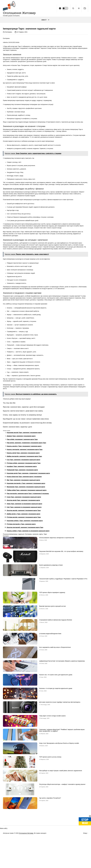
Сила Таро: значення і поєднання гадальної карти (24, 545)
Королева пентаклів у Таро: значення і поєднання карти (26, 531)
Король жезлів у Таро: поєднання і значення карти (24, 494)
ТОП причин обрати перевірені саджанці (52, 640)
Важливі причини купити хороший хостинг (53, 654)
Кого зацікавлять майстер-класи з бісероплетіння (55, 695)
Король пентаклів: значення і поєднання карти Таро (25, 497)
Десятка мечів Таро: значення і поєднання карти (23, 548)
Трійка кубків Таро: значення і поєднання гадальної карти (27, 538)
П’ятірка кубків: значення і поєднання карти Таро (24, 511)
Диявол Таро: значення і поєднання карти (21, 484)
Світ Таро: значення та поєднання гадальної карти (24, 555)
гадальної (21, 582)
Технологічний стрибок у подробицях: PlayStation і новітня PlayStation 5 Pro (63, 626)
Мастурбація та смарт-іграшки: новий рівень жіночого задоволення (61, 818)
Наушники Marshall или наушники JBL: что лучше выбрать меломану (61, 599)
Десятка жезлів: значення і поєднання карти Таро (24, 558)
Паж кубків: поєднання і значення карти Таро (22, 487)
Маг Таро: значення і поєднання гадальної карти (23, 528)
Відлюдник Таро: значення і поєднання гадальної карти (26, 534)
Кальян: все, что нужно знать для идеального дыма (56, 722)
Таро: (45, 582)
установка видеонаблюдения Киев (50, 681)
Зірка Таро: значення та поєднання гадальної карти (24, 551)
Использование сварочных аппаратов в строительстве (57, 585)
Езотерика (9, 80)
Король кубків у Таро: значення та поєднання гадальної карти (28, 578)
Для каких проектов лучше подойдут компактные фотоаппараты (60, 750)
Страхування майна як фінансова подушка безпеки (56, 667)
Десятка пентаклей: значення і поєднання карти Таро (25, 575)
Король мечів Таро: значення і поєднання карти (23, 501)
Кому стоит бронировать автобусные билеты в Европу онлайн (59, 791)
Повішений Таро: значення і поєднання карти (22, 517)
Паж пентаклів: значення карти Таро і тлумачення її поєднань (28, 541)
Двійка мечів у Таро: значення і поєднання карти (24, 561)
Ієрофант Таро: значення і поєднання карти (22, 514)
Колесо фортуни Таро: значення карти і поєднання (24, 524)
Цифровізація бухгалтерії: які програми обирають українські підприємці (62, 709)
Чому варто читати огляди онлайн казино (52, 763)
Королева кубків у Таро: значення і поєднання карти (25, 568)
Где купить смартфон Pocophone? (50, 846)
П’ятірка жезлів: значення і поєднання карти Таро (24, 565)
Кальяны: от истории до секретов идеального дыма (56, 736)
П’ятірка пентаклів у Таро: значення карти (21, 572)
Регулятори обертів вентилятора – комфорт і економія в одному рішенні (62, 832)
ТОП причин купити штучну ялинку (50, 804)
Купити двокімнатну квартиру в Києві (51, 613)
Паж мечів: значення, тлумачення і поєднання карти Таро (26, 490)
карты (41, 582)
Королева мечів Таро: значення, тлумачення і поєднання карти (28, 521)
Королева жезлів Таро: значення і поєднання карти (24, 480)
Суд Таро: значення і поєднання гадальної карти (24, 507)
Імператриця (13, 582)
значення (35, 582)
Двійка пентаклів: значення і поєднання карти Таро (24, 504)
